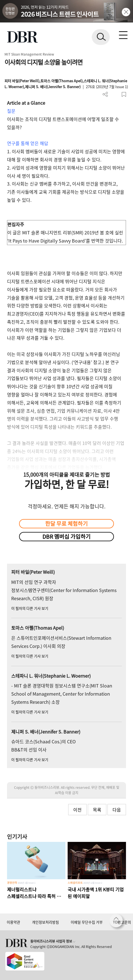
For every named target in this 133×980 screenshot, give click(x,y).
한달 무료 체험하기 (66, 524)
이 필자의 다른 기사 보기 (30, 608)
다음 (117, 810)
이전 (77, 810)
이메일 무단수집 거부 (87, 922)
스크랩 (124, 94)
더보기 (105, 94)
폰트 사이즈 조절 (115, 94)
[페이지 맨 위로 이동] (118, 922)
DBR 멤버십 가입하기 (66, 536)
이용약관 (13, 922)
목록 (97, 810)
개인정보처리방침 (45, 922)
